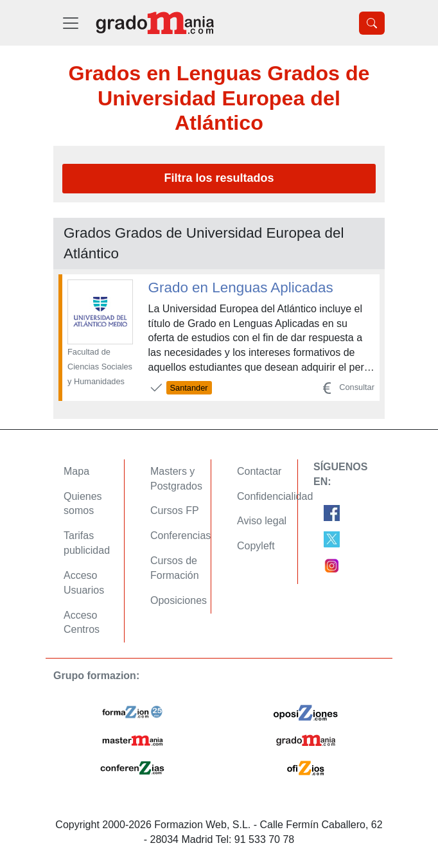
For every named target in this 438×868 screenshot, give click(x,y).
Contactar (259, 471)
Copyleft (256, 546)
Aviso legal (262, 521)
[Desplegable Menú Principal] (71, 23)
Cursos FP (175, 510)
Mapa (76, 471)
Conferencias (180, 536)
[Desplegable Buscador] (372, 23)
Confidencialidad (275, 496)
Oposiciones (179, 600)
